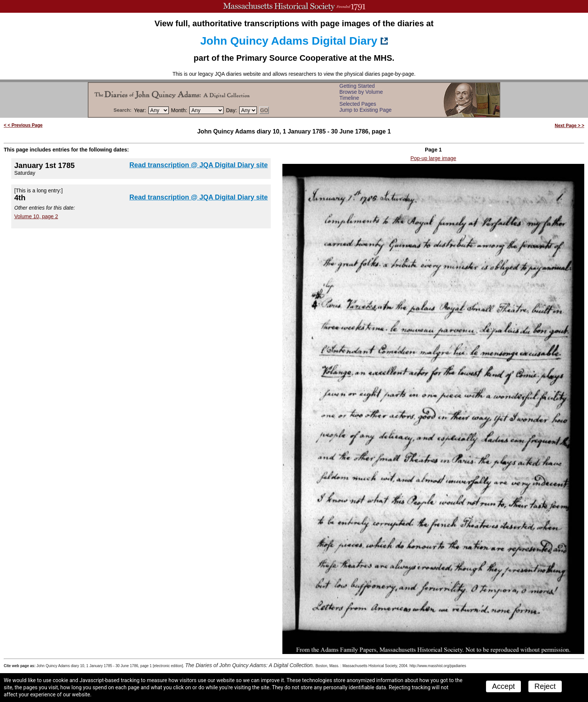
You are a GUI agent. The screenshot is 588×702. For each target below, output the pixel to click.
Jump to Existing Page (365, 110)
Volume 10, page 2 (36, 216)
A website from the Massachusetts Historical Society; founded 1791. (294, 6)
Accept (503, 686)
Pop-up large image (433, 158)
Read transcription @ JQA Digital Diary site (199, 165)
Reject (545, 686)
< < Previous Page (23, 125)
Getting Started (357, 86)
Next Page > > (569, 126)
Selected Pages (358, 104)
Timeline (349, 98)
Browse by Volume (361, 92)
